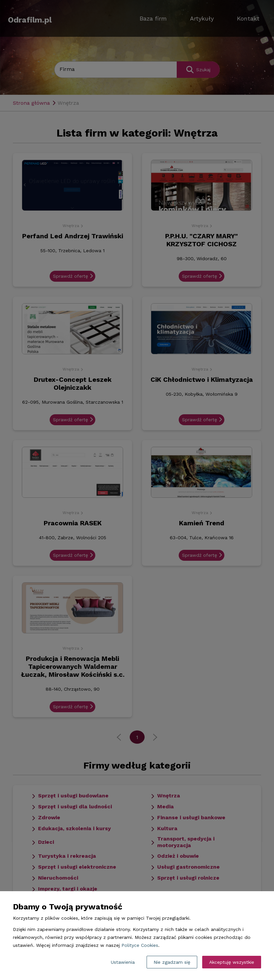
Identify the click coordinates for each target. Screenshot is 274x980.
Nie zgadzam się (172, 962)
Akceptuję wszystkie (232, 962)
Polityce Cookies (140, 945)
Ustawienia (123, 962)
